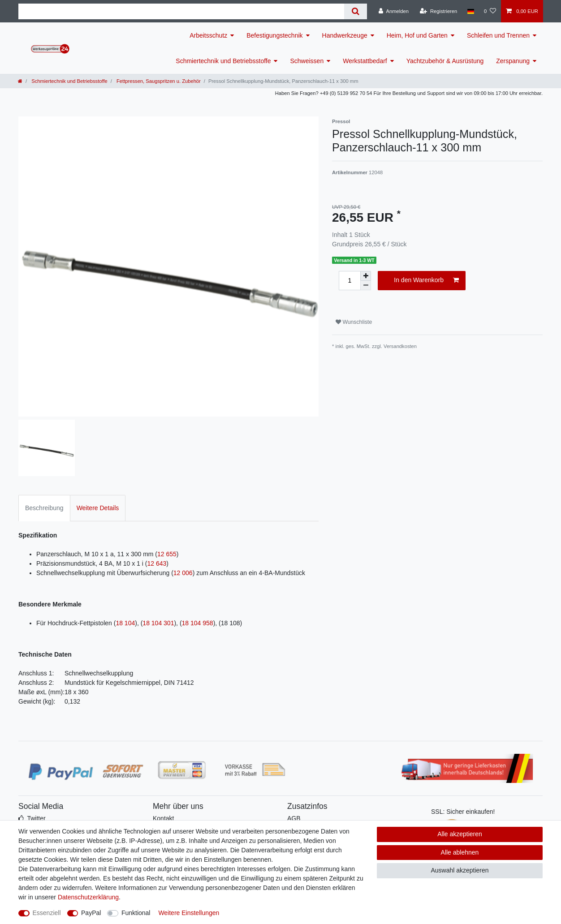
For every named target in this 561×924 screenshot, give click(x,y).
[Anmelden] (394, 11)
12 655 (167, 554)
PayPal (91, 913)
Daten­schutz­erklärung (88, 897)
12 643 (157, 563)
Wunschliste (354, 322)
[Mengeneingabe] (350, 281)
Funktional (136, 913)
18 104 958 (198, 623)
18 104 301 (158, 623)
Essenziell (47, 913)
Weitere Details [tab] (98, 508)
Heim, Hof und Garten (417, 35)
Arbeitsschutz (208, 35)
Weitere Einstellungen (189, 913)
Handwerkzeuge (345, 35)
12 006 (183, 573)
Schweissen (307, 61)
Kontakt (163, 818)
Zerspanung (513, 61)
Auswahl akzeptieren (460, 870)
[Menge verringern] (366, 286)
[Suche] (356, 11)
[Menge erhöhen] (366, 276)
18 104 (125, 623)
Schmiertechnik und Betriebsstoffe (223, 61)
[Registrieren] (438, 11)
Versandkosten (400, 346)
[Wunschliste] (490, 11)
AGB (294, 818)
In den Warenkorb (426, 280)
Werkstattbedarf (365, 61)
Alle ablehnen (460, 852)
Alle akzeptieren (460, 834)
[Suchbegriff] (181, 11)
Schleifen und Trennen (498, 35)
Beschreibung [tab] (44, 508)
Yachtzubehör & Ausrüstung (445, 61)
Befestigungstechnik (274, 35)
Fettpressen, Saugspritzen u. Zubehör (158, 81)
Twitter (36, 818)
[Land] (470, 11)
